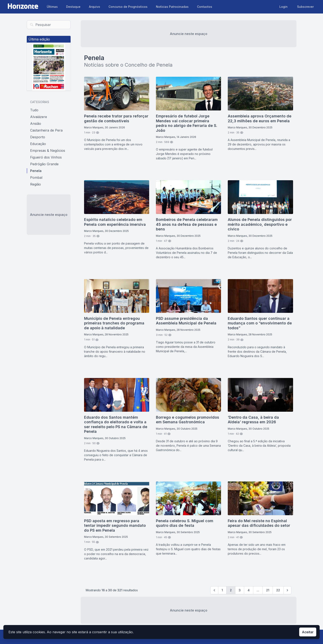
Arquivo (94, 7)
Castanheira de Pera (46, 130)
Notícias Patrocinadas (172, 7)
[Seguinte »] (287, 590)
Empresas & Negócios (48, 151)
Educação (38, 144)
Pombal (36, 177)
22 (278, 590)
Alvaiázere (39, 117)
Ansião (36, 124)
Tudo (34, 110)
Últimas (52, 7)
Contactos (205, 7)
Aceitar (308, 632)
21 (268, 590)
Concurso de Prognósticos (128, 7)
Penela (36, 171)
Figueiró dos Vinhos (46, 157)
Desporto (38, 137)
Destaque (73, 7)
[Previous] (214, 590)
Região (36, 184)
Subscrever (305, 7)
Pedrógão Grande (44, 164)
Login (283, 7)
